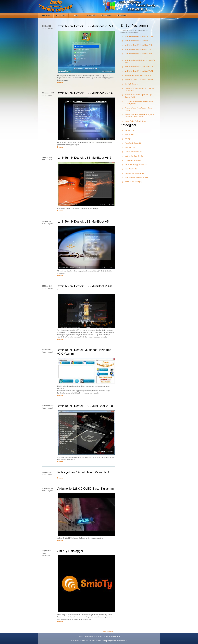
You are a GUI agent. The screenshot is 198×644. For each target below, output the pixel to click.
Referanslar (91, 15)
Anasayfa (46, 15)
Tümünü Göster (130, 130)
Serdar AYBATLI (121, 641)
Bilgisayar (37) (130, 147)
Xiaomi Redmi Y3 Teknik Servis (135, 121)
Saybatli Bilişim (101, 641)
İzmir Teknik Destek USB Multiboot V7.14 (139, 41)
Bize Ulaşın (122, 15)
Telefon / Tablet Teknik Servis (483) (137, 178)
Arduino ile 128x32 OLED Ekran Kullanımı (139, 80)
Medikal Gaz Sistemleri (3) (134, 156)
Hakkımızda (61, 15)
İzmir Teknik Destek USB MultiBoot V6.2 (138, 45)
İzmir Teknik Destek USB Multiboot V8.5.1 (139, 36)
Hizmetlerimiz (107, 15)
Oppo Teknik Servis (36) (133, 160)
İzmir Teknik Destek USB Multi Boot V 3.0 (139, 67)
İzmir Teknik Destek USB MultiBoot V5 (138, 49)
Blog (76, 15)
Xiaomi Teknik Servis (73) (133, 182)
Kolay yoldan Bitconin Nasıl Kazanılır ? (138, 75)
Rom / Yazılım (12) (131, 169)
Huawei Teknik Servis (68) (134, 152)
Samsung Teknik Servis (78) (134, 173)
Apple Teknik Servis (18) (133, 143)
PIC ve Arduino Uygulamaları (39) (136, 165)
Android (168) (129, 135)
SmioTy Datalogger (131, 84)
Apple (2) (128, 139)
